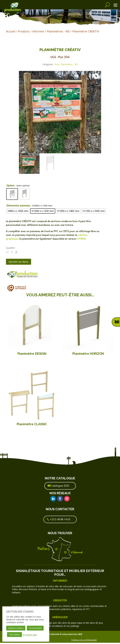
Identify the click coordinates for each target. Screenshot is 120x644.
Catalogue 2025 (60, 487)
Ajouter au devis (21, 262)
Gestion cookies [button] (16, 628)
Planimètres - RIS (58, 31)
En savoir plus (30, 635)
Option (10, 186)
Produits (24, 31)
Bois (57, 64)
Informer (38, 31)
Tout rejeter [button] (14, 634)
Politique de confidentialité (84, 641)
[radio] (12, 194)
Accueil (11, 31)
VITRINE (81, 239)
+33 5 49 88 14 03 (60, 521)
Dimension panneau (18, 206)
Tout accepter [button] (35, 628)
